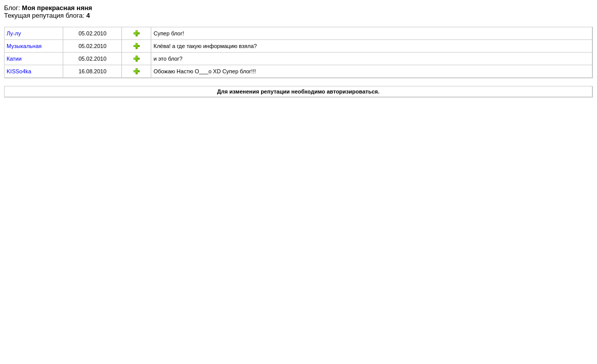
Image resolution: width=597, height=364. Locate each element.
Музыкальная (24, 46)
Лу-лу (14, 33)
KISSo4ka (19, 71)
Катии (14, 59)
